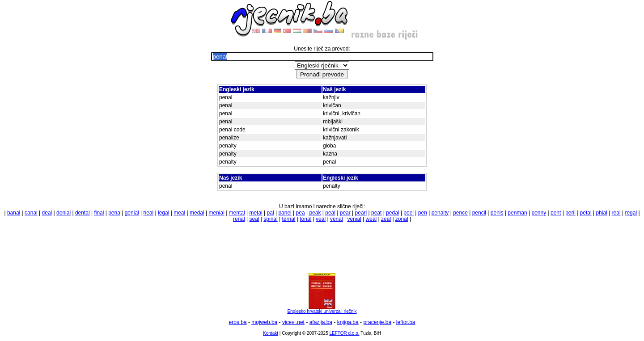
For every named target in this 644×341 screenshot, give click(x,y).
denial (64, 213)
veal (321, 219)
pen (423, 213)
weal (371, 219)
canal (31, 213)
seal (254, 219)
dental (83, 213)
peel (409, 213)
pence (460, 213)
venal (337, 219)
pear (345, 213)
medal (197, 213)
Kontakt (271, 333)
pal (271, 213)
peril (570, 213)
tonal (305, 219)
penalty (440, 213)
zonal (402, 219)
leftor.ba (406, 322)
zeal (386, 219)
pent (556, 213)
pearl (361, 213)
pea (301, 213)
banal (14, 213)
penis (497, 213)
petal (586, 213)
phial (601, 213)
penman (517, 213)
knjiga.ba (348, 322)
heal (149, 213)
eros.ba (238, 322)
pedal (392, 213)
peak (315, 213)
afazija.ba (321, 322)
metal (256, 213)
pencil (479, 213)
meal (179, 213)
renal (239, 219)
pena (114, 213)
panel (285, 213)
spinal (270, 219)
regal (631, 213)
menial (216, 213)
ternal (288, 219)
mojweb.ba (264, 322)
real (616, 213)
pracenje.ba (377, 322)
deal (47, 213)
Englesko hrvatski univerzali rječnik (322, 309)
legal (163, 213)
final (99, 213)
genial (132, 213)
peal (330, 213)
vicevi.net (293, 322)
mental (237, 213)
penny (539, 213)
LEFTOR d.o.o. (344, 333)
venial (354, 219)
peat (376, 213)
